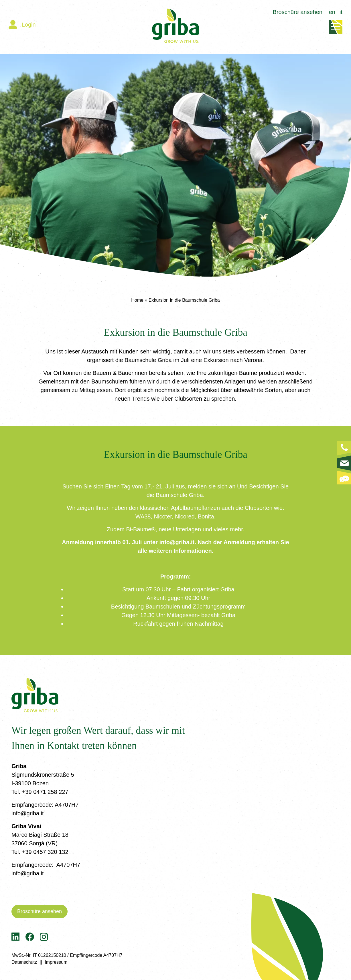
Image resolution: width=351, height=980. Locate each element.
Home (137, 300)
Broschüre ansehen (298, 12)
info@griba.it (28, 813)
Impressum (56, 962)
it (341, 12)
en (332, 12)
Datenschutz (24, 962)
